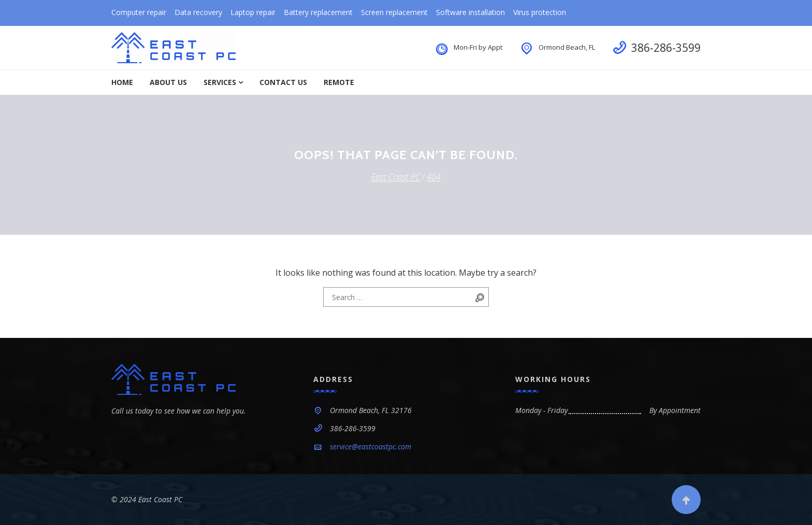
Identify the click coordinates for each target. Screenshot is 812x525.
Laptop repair (253, 12)
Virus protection (540, 12)
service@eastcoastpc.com (371, 446)
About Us (168, 82)
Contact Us (283, 82)
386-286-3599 (666, 48)
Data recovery (198, 12)
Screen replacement (394, 12)
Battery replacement (318, 12)
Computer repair (139, 12)
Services (220, 82)
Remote (339, 82)
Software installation (470, 12)
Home (122, 82)
